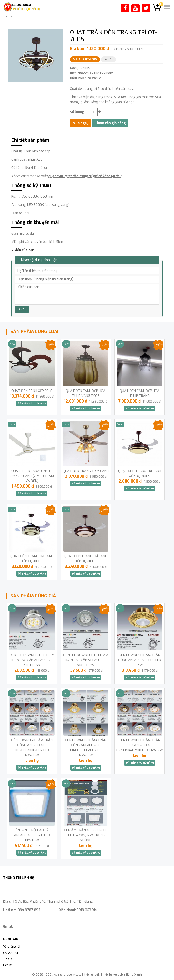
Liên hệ (8, 965)
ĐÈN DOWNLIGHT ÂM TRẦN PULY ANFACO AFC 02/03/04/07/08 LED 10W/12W (140, 745)
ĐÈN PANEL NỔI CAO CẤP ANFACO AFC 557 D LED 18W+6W (32, 835)
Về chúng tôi (12, 947)
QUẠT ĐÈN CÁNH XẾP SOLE (32, 391)
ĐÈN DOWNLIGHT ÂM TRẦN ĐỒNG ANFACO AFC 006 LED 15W (140, 660)
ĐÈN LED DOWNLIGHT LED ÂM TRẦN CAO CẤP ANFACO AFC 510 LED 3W (86, 660)
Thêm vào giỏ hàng (32, 403)
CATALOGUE (11, 953)
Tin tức (8, 959)
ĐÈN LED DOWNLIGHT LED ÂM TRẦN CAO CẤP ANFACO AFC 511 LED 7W (32, 660)
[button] (60, 33)
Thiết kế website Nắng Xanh (121, 975)
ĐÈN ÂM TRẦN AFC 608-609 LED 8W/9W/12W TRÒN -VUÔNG (86, 835)
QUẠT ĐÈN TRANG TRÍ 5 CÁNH (86, 471)
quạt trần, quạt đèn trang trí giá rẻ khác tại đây (85, 176)
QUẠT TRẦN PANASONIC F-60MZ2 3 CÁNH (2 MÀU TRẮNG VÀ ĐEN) (32, 476)
